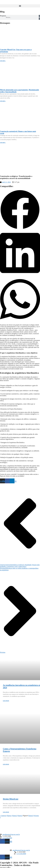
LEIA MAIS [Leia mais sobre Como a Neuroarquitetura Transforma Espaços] (6, 764)
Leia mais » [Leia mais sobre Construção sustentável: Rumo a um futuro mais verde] (3, 143)
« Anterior (3, 816)
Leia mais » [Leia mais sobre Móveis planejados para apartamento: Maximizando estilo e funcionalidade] (3, 101)
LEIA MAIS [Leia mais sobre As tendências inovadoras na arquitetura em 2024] (6, 701)
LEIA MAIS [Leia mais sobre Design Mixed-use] (6, 812)
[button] (20, 6)
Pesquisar (3, 16)
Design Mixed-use (11, 799)
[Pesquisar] (39, 17)
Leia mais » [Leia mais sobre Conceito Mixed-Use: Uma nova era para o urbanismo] (3, 61)
